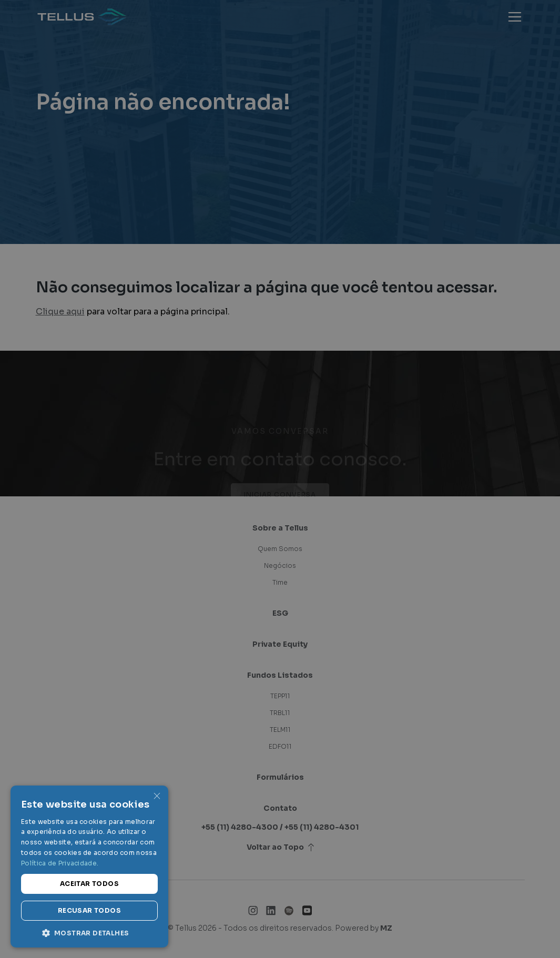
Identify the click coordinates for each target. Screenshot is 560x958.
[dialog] (280, 479)
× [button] (156, 797)
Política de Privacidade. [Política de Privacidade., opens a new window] (60, 863)
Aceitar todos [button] (89, 884)
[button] (89, 932)
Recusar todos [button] (89, 910)
